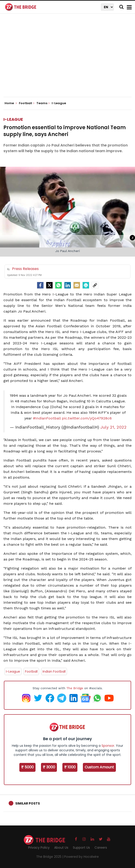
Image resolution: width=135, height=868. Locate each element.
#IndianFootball (47, 418)
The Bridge (75, 688)
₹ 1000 (70, 767)
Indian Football (54, 671)
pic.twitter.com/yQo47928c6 (87, 418)
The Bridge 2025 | (50, 857)
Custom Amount (99, 767)
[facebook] (40, 285)
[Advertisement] (69, 59)
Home (11, 103)
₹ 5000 (27, 767)
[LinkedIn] (68, 285)
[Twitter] (49, 285)
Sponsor (108, 746)
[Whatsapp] (59, 285)
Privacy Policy (39, 848)
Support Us (81, 848)
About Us (61, 848)
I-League (13, 119)
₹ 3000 (49, 767)
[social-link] (95, 285)
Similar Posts (28, 803)
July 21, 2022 (113, 427)
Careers (101, 848)
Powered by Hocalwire (82, 857)
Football (31, 671)
